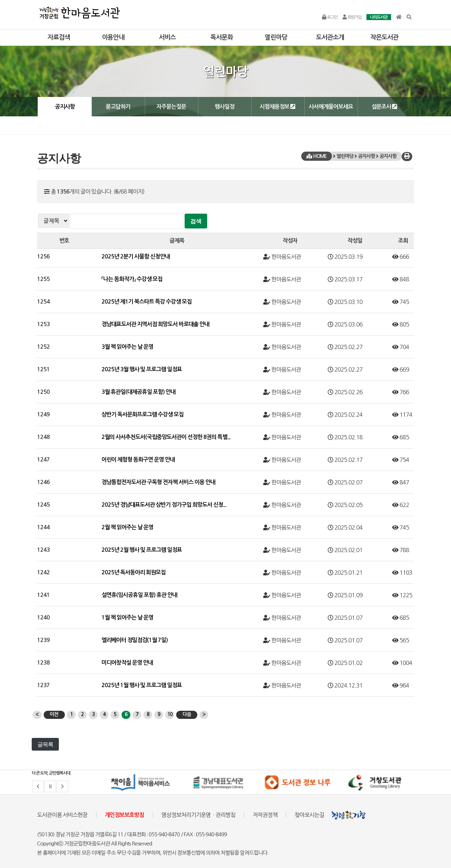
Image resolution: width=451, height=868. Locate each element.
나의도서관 (379, 17)
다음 (187, 714)
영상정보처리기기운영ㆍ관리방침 (198, 815)
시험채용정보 (277, 106)
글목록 (45, 744)
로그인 (330, 17)
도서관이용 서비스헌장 (62, 815)
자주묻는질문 (171, 107)
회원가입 (352, 17)
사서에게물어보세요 (331, 107)
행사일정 (224, 107)
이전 (54, 714)
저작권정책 (265, 815)
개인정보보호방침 (124, 815)
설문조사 (384, 106)
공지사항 (65, 107)
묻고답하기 (118, 107)
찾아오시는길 (309, 815)
